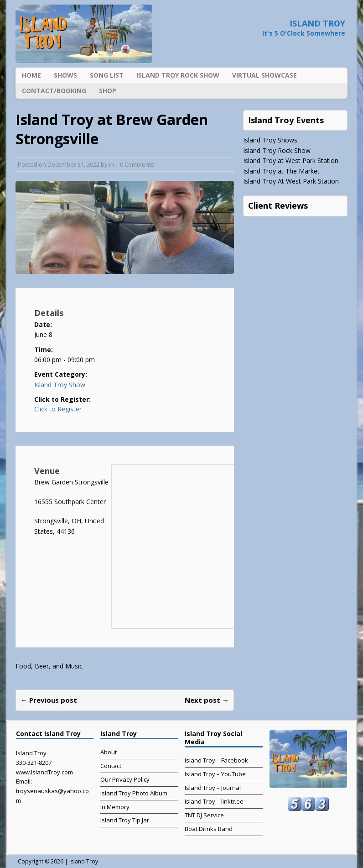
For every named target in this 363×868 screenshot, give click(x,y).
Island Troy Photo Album (134, 793)
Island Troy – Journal (213, 788)
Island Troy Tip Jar (125, 820)
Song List (107, 75)
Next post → (207, 700)
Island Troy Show (60, 385)
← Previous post (49, 700)
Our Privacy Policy (125, 779)
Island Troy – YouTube (215, 774)
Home (31, 75)
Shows (65, 75)
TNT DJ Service (204, 815)
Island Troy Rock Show (178, 75)
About (109, 752)
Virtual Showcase (264, 75)
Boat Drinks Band (209, 829)
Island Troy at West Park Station (291, 160)
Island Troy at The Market (281, 171)
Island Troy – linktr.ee (214, 801)
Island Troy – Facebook (216, 760)
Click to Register (58, 409)
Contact (111, 766)
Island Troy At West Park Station (291, 181)
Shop (108, 91)
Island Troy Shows (270, 140)
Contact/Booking (54, 91)
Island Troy (84, 861)
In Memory (115, 807)
